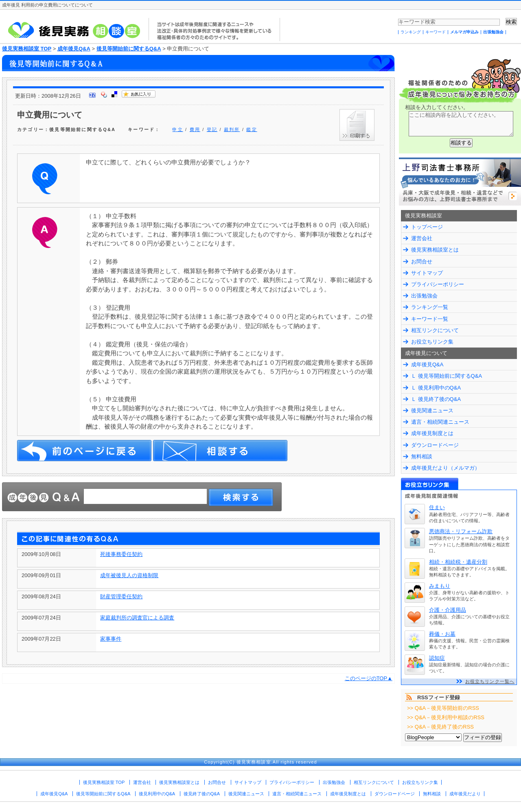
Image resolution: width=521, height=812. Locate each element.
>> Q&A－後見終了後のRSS (440, 727)
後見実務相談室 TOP (27, 49)
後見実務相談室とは (435, 250)
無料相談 (422, 456)
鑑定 (252, 129)
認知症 (437, 658)
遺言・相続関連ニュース (440, 422)
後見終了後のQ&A (202, 794)
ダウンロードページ (435, 445)
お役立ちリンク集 (432, 342)
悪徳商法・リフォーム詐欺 (461, 531)
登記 (212, 129)
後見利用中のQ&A (157, 794)
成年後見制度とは (432, 433)
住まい (437, 507)
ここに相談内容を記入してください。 (461, 124)
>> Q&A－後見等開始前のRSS (443, 708)
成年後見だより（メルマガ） (445, 468)
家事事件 (111, 639)
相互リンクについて (435, 330)
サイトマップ (427, 273)
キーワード (436, 32)
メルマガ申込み (464, 32)
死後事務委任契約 (121, 554)
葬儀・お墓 (442, 634)
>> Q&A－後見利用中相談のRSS (446, 717)
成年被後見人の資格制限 (129, 575)
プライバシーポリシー (438, 284)
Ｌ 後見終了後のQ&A (436, 399)
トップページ (427, 227)
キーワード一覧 (430, 319)
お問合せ (422, 262)
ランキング (411, 32)
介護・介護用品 (448, 610)
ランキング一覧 (430, 307)
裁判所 (232, 129)
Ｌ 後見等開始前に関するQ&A (447, 376)
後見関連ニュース (432, 410)
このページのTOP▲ (369, 678)
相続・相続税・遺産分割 (458, 562)
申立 (177, 129)
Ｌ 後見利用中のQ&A (436, 388)
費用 (195, 129)
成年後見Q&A (74, 49)
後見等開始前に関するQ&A (129, 49)
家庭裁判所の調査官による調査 (137, 618)
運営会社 (422, 238)
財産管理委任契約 (121, 596)
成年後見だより (465, 794)
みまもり (440, 586)
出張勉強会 (493, 32)
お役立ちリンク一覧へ (490, 681)
